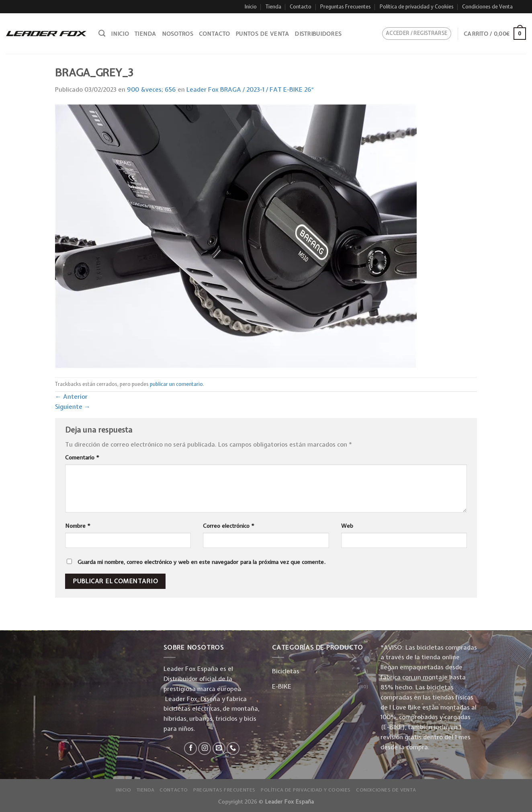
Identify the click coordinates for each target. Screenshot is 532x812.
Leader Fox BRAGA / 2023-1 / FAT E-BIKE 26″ (250, 89)
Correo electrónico (229, 526)
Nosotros (178, 34)
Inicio (251, 7)
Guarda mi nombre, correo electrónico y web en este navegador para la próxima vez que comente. (202, 562)
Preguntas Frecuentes (346, 7)
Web (347, 526)
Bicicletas (286, 671)
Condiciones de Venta (487, 7)
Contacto (301, 7)
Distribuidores (318, 34)
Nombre (78, 526)
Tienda (273, 7)
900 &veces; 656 (151, 89)
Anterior (71, 397)
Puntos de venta (262, 34)
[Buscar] (102, 33)
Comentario (82, 457)
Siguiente (73, 407)
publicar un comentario (176, 384)
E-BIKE (282, 686)
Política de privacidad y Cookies (417, 7)
